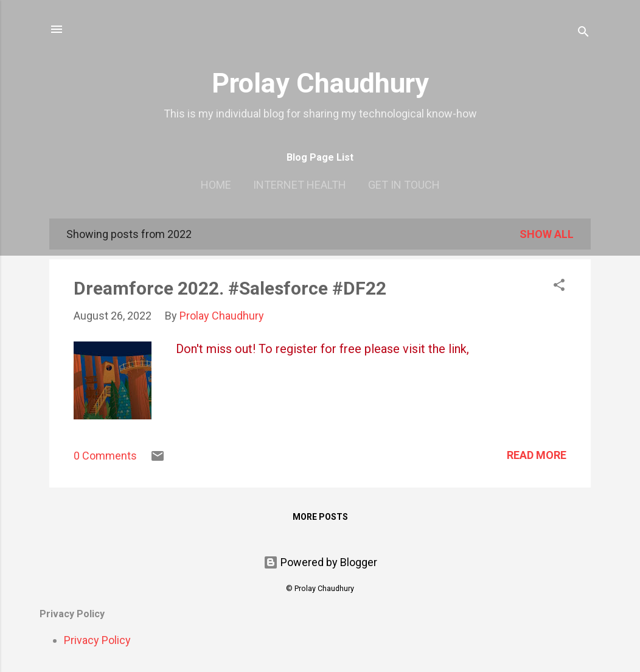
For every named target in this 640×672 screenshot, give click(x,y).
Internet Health (300, 185)
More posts (320, 517)
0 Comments (105, 456)
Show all (547, 234)
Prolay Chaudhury (320, 83)
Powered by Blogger (320, 562)
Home (216, 185)
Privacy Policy (97, 640)
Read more (537, 455)
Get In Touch (404, 185)
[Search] (583, 33)
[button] (559, 287)
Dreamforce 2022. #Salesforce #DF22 (230, 288)
